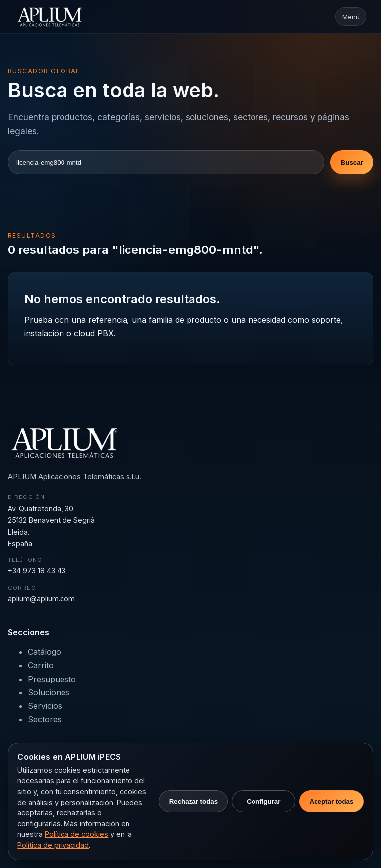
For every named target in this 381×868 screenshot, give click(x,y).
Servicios (45, 706)
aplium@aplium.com (41, 598)
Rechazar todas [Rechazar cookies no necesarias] (194, 801)
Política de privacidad (53, 845)
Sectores (45, 719)
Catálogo (44, 652)
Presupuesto (52, 679)
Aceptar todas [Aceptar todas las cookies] (332, 801)
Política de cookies (76, 834)
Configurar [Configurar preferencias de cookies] (263, 801)
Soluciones (49, 692)
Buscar (352, 162)
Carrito (41, 665)
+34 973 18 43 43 (37, 571)
